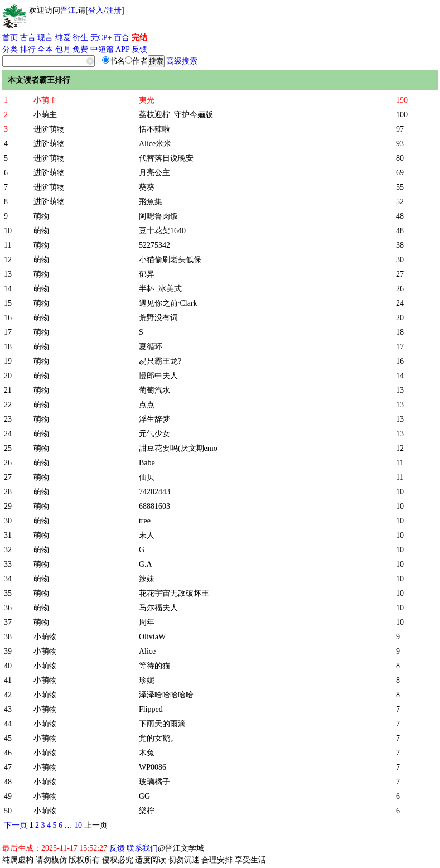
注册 (114, 10)
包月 (63, 49)
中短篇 (102, 49)
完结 (139, 38)
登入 (96, 10)
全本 (45, 49)
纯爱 (63, 38)
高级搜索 (182, 61)
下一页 (16, 825)
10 (78, 825)
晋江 (68, 10)
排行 (28, 49)
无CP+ (101, 38)
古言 (28, 38)
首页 (10, 38)
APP (123, 49)
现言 (45, 38)
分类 (10, 49)
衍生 (80, 38)
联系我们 (142, 848)
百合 (122, 38)
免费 (80, 49)
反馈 (139, 49)
